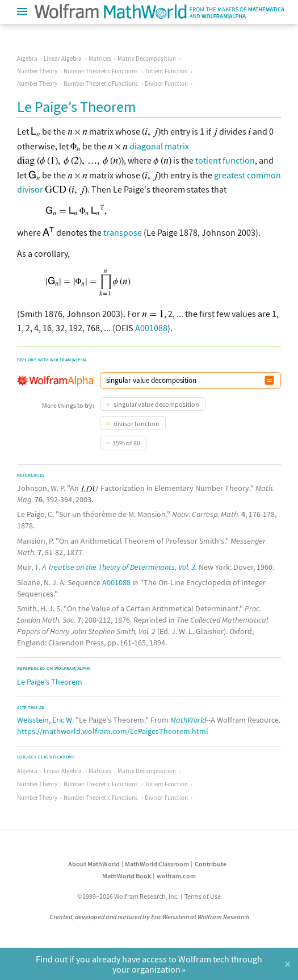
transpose (123, 232)
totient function (225, 160)
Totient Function (166, 71)
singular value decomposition (156, 404)
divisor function (136, 424)
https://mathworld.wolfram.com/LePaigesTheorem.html (113, 731)
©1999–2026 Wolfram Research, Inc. (128, 896)
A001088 (151, 328)
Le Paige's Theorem (50, 682)
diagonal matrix (159, 146)
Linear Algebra (63, 59)
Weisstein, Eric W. (45, 720)
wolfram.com (176, 876)
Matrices (100, 59)
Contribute (211, 864)
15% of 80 (126, 443)
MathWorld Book (127, 876)
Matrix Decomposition (147, 59)
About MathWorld (94, 864)
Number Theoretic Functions (101, 71)
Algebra (27, 59)
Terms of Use (203, 896)
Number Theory (37, 71)
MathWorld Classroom (157, 864)
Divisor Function (166, 84)
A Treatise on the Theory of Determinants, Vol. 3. (119, 567)
